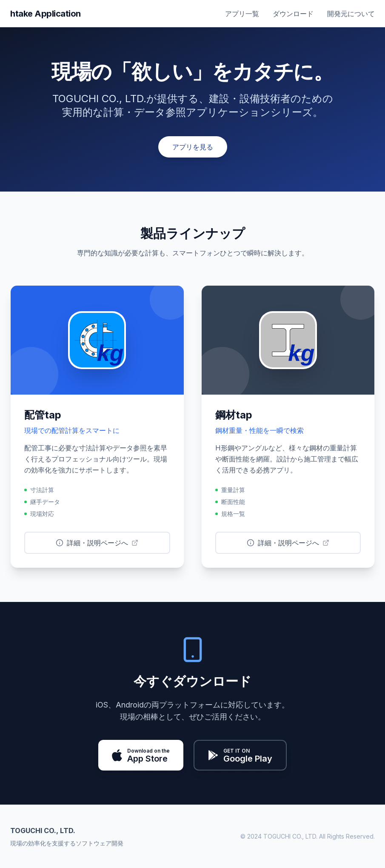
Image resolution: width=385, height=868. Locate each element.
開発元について (351, 14)
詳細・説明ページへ (97, 543)
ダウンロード (293, 14)
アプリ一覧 (242, 14)
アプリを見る (193, 147)
